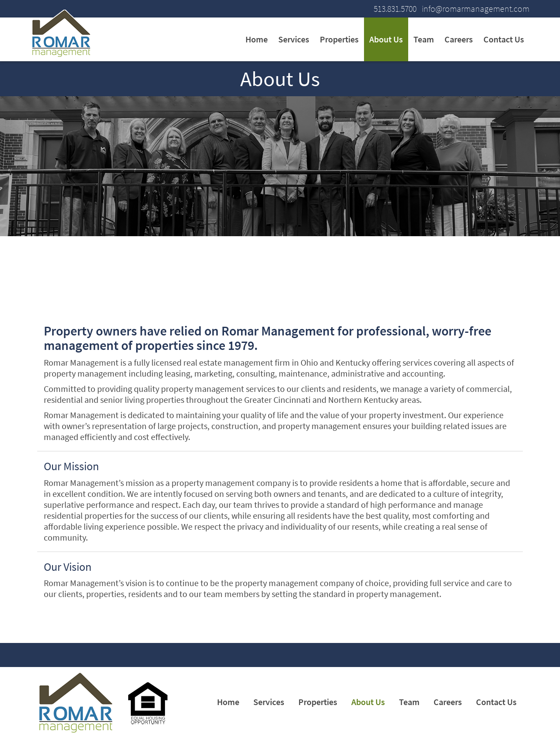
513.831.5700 (395, 9)
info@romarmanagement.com (476, 9)
